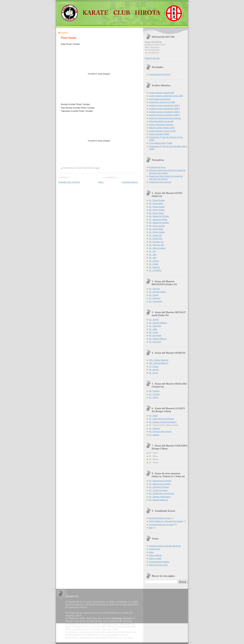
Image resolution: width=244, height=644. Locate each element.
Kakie (151, 552)
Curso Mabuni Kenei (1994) (161, 143)
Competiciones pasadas (159, 562)
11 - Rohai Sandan (157, 232)
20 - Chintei (154, 261)
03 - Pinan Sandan (157, 207)
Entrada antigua (130, 182)
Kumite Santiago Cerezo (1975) (162, 131)
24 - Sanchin (154, 289)
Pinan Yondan (69, 38)
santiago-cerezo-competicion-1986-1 (164, 105)
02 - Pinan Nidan (156, 203)
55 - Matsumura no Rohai (160, 484)
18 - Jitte (153, 254)
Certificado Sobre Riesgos (160, 182)
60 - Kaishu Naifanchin (159, 500)
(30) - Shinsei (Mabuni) (159, 360)
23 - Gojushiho (155, 270)
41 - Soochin (154, 394)
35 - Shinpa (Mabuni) (158, 339)
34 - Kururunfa (155, 335)
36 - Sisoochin (155, 342)
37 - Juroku (154, 366)
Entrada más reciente (69, 182)
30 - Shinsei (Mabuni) (158, 323)
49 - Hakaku (154, 435)
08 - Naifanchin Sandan (159, 223)
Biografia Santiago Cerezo (160, 518)
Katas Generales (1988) (159, 134)
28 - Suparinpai (155, 301)
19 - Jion (153, 258)
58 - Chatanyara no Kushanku (162, 493)
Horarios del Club (152, 58)
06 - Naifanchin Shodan (159, 216)
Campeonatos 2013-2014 (160, 74)
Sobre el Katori (155, 558)
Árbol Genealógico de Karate (161, 121)
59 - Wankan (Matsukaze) (160, 497)
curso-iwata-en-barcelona (160, 99)
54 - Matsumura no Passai (160, 481)
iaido (151, 528)
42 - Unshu (154, 397)
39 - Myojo (153, 373)
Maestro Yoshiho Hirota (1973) (162, 128)
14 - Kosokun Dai (156, 242)
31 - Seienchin (155, 326)
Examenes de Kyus (157, 167)
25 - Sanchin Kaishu (158, 292)
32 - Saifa (153, 329)
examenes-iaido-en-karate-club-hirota (165, 546)
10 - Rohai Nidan (156, 229)
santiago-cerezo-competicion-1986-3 (164, 112)
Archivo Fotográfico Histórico (161, 125)
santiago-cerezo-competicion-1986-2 (164, 109)
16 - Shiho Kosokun (157, 248)
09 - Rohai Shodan (157, 226)
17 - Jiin (152, 251)
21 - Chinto (154, 264)
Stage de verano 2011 (158, 565)
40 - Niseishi (154, 391)
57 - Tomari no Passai (158, 490)
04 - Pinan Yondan (157, 210)
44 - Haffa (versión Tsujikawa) (161, 419)
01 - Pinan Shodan (157, 200)
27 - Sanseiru (155, 298)
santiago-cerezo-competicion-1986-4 (164, 115)
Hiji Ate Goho (155, 549)
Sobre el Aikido (155, 555)
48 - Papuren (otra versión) (160, 431)
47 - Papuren (155, 428)
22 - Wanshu (154, 267)
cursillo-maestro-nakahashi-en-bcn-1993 (166, 96)
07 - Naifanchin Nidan (158, 219)
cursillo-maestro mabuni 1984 (161, 93)
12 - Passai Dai (155, 235)
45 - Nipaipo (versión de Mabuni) (163, 422)
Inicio (101, 182)
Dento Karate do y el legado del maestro (166, 521)
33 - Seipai (154, 332)
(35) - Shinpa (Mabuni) (159, 363)
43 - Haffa (153, 416)
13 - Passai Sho (156, 238)
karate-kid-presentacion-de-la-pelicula (165, 118)
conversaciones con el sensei (161, 524)
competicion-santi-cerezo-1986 (162, 102)
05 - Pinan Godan (156, 213)
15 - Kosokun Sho (157, 245)
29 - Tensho (154, 319)
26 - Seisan (154, 295)
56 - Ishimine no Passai (159, 487)
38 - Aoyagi (154, 370)
